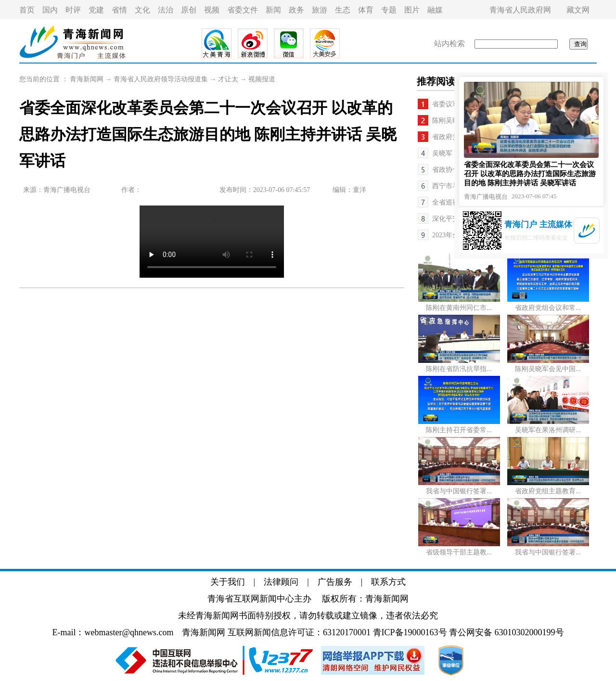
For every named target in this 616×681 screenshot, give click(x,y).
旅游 (320, 10)
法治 (166, 10)
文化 (142, 10)
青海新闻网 (87, 79)
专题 (389, 10)
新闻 (273, 10)
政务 (296, 10)
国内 (50, 10)
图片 (412, 10)
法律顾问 (281, 582)
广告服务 (335, 582)
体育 (366, 10)
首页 (27, 10)
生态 (343, 10)
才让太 (228, 79)
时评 (73, 10)
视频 (212, 10)
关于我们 (228, 582)
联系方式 (388, 582)
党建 (96, 10)
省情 (119, 10)
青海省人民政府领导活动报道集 (161, 79)
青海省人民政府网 (520, 10)
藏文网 (578, 10)
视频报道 (262, 79)
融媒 (435, 10)
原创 (189, 10)
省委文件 (243, 10)
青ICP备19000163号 (410, 632)
